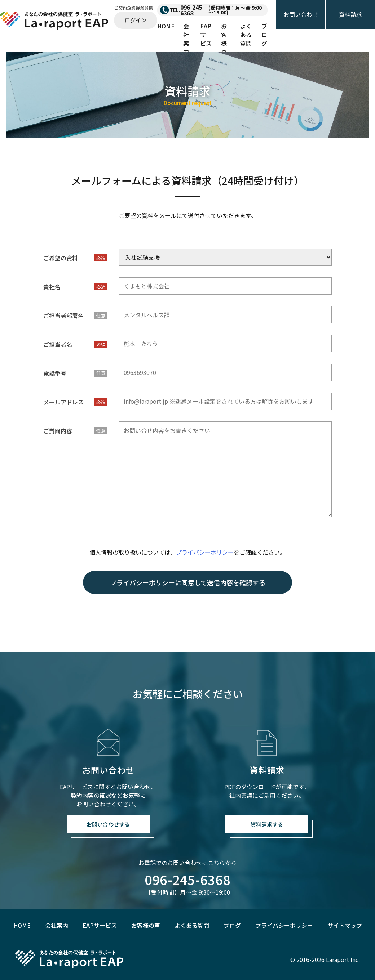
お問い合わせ (301, 14)
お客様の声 (224, 43)
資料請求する (267, 824)
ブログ (264, 35)
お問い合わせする (108, 824)
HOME (166, 26)
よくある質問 (246, 35)
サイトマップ (345, 925)
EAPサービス (206, 35)
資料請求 (350, 14)
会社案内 (186, 39)
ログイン (136, 20)
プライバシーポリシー (205, 552)
